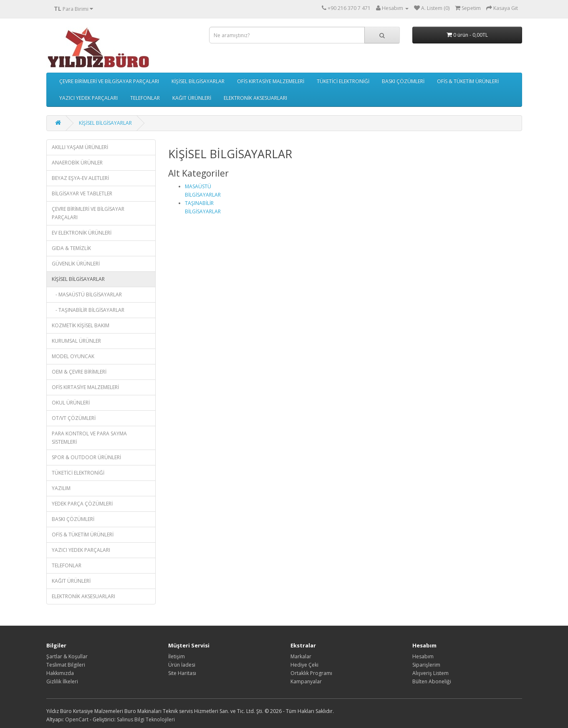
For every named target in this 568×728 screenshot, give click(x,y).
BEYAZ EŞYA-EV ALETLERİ (80, 178)
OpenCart (77, 719)
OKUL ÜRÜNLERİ (71, 403)
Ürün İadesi (182, 665)
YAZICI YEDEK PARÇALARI (88, 98)
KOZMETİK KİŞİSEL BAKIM (81, 325)
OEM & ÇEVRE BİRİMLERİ (79, 372)
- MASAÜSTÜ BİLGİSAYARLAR (87, 294)
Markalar (301, 656)
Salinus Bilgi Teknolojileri (146, 719)
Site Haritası (182, 673)
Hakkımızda (60, 673)
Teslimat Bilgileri (66, 665)
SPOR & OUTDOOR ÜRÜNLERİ (86, 457)
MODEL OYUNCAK (73, 356)
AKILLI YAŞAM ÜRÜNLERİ (80, 147)
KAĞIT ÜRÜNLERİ (192, 98)
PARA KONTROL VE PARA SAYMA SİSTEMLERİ (89, 438)
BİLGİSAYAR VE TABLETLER (82, 193)
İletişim (177, 656)
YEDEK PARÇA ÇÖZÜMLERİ (82, 504)
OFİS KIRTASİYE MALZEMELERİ (271, 81)
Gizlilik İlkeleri (62, 681)
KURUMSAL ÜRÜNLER (76, 341)
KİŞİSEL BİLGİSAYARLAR (198, 81)
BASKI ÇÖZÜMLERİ (403, 81)
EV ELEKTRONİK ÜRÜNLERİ (82, 233)
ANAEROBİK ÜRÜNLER (77, 163)
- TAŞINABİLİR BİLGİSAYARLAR (88, 310)
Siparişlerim (426, 665)
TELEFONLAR (145, 98)
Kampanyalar (306, 681)
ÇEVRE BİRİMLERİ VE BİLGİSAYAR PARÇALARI (109, 81)
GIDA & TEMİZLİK (71, 248)
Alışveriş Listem (430, 673)
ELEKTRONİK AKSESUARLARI (255, 98)
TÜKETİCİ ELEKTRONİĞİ (343, 81)
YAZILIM (61, 488)
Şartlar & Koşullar (67, 656)
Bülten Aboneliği (432, 681)
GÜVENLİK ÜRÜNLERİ (76, 264)
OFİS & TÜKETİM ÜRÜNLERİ (468, 81)
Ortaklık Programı (311, 673)
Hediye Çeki (304, 665)
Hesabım (423, 656)
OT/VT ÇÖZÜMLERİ (74, 418)
